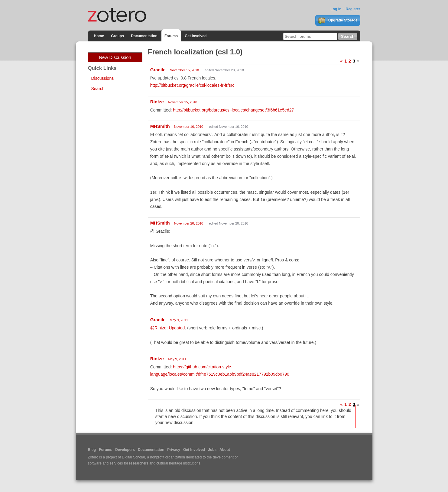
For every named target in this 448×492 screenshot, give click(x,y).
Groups (117, 36)
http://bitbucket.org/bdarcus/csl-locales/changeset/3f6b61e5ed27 (233, 110)
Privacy (174, 450)
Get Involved (196, 36)
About (225, 450)
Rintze (157, 102)
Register (353, 9)
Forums (171, 36)
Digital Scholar (133, 457)
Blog (92, 450)
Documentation (144, 36)
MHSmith (160, 126)
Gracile (158, 70)
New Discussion (115, 57)
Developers (125, 450)
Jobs (212, 450)
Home (99, 36)
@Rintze (158, 328)
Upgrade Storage (338, 21)
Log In (336, 9)
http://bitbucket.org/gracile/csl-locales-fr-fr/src (192, 85)
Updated (177, 328)
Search (98, 89)
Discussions (103, 78)
